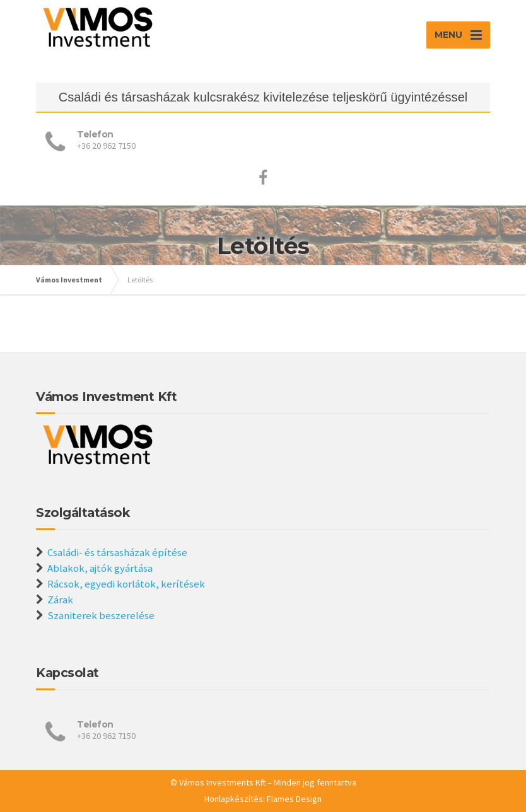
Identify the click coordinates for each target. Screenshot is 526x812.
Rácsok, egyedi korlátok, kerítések (126, 584)
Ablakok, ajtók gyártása (100, 568)
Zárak (60, 600)
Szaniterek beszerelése (101, 615)
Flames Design (294, 799)
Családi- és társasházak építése (117, 552)
